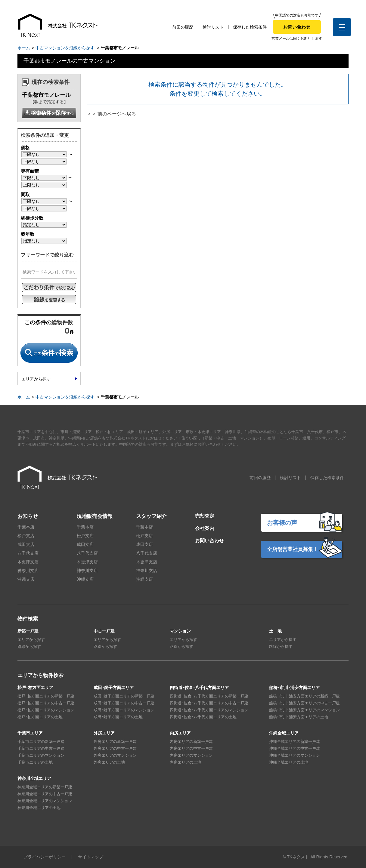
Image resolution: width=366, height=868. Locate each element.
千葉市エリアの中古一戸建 (41, 748)
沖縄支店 (26, 579)
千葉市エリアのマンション (41, 755)
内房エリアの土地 (185, 762)
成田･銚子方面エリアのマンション (124, 710)
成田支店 (26, 544)
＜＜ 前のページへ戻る (111, 114)
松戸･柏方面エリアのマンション (46, 710)
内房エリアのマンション (191, 755)
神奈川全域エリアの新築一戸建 (45, 787)
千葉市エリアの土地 (35, 762)
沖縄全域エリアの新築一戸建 (295, 742)
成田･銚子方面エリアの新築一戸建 (124, 696)
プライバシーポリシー (45, 857)
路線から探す (29, 646)
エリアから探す (36, 379)
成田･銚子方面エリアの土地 (118, 717)
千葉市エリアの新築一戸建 (41, 742)
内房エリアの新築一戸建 (191, 742)
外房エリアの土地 (109, 762)
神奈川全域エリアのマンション (45, 801)
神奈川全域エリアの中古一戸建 (45, 794)
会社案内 (205, 528)
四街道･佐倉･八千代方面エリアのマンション (209, 710)
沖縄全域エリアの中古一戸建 (295, 748)
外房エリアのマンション (115, 755)
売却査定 (205, 516)
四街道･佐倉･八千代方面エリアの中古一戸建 (209, 703)
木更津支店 (28, 562)
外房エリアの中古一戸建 (115, 748)
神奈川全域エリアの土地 (39, 808)
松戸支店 (26, 536)
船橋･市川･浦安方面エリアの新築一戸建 (304, 696)
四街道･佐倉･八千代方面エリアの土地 (203, 717)
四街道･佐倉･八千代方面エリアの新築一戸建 (209, 696)
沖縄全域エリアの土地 (289, 762)
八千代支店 (28, 553)
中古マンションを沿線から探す (65, 48)
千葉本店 (26, 527)
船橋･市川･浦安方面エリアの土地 (299, 717)
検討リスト (213, 27)
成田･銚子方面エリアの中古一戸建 (124, 703)
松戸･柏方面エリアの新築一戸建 (46, 696)
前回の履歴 (183, 27)
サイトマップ (91, 857)
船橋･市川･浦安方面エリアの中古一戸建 (304, 703)
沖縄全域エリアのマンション (295, 755)
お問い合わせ (297, 27)
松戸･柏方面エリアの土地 (40, 717)
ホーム (24, 48)
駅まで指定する (49, 102)
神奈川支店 (28, 571)
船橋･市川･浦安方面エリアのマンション (304, 710)
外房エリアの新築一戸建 (115, 742)
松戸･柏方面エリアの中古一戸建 (46, 703)
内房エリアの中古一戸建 (191, 748)
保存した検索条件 (250, 27)
